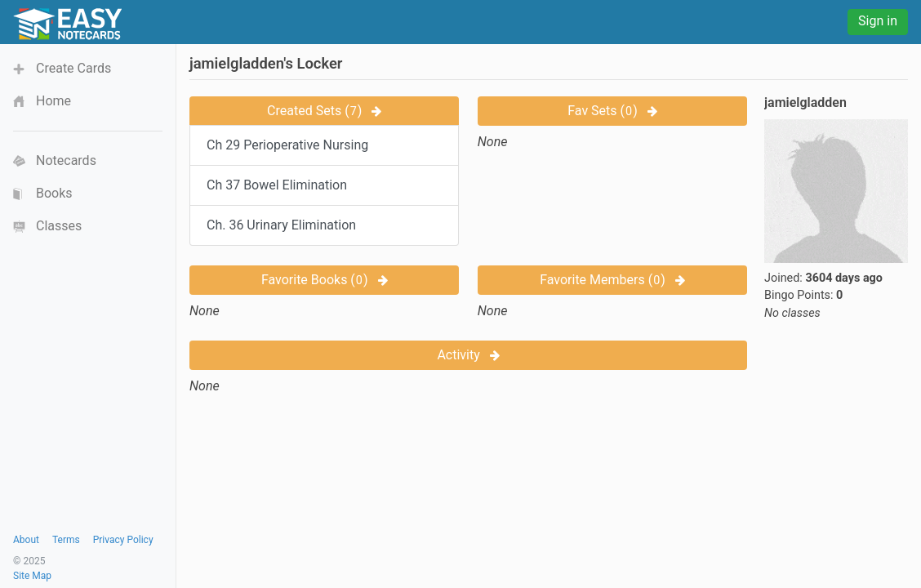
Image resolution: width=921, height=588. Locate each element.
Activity (468, 355)
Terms (66, 540)
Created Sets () (324, 111)
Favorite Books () (325, 280)
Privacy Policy (123, 540)
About (26, 540)
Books (54, 193)
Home (53, 101)
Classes (59, 226)
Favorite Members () (612, 280)
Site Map (32, 576)
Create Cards (73, 68)
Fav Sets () (612, 111)
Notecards (66, 160)
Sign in (878, 21)
